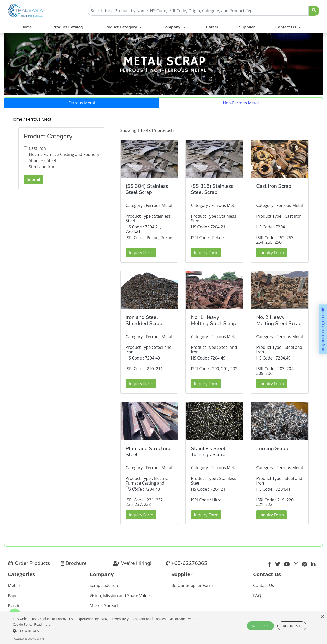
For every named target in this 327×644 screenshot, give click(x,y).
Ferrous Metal (82, 103)
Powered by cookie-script (28, 639)
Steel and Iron (42, 167)
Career (212, 27)
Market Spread (104, 606)
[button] (111, 631)
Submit (34, 179)
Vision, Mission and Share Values (121, 596)
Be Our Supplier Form (192, 585)
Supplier (247, 27)
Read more (42, 624)
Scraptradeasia (104, 585)
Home (26, 27)
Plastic (14, 606)
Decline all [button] (291, 626)
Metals (14, 585)
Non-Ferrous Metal (241, 103)
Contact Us (264, 585)
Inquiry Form (141, 253)
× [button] (323, 617)
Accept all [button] (261, 626)
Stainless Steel (42, 160)
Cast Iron (37, 148)
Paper (14, 596)
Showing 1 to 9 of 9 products (147, 130)
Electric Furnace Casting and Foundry (64, 154)
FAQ (257, 596)
